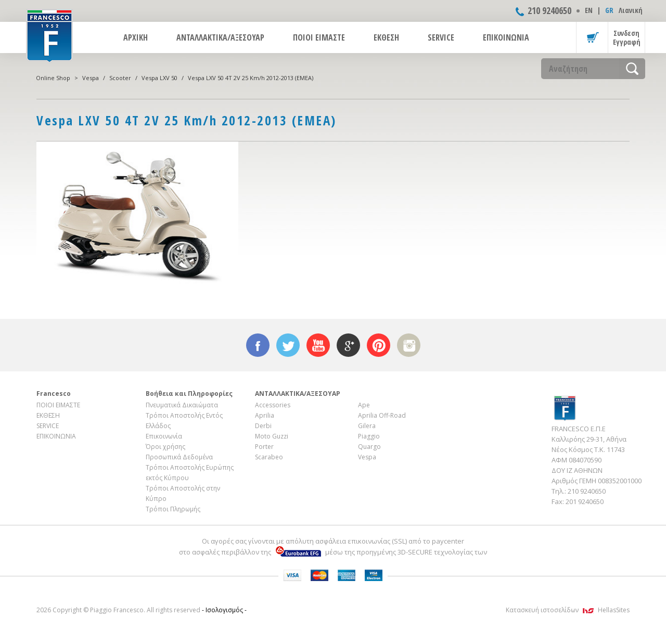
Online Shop (53, 78)
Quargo (369, 447)
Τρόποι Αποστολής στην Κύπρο (183, 493)
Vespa (91, 78)
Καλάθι (592, 37)
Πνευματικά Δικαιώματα (182, 405)
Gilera (367, 426)
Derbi (263, 426)
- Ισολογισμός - (224, 610)
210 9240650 (549, 10)
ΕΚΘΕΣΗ (386, 37)
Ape (364, 405)
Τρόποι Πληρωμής (173, 509)
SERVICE (441, 37)
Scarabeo (269, 457)
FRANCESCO (49, 35)
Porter (264, 447)
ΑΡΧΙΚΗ (136, 37)
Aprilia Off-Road (382, 415)
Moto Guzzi (272, 436)
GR (609, 10)
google (348, 345)
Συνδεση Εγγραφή (627, 37)
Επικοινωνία (164, 436)
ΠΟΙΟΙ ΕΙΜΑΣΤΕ (319, 37)
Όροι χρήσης (165, 447)
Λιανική (631, 10)
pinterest (379, 345)
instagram (409, 345)
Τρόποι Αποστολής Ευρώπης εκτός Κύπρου (190, 473)
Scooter (120, 78)
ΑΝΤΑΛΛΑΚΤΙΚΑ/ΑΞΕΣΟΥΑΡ (220, 37)
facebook (258, 345)
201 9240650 (585, 501)
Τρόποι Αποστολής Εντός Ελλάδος (184, 421)
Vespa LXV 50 (159, 78)
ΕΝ (589, 10)
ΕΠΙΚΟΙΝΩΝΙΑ (506, 37)
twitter (288, 345)
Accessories (273, 405)
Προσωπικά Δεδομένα (179, 457)
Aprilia (265, 415)
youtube (318, 345)
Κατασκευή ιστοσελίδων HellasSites (568, 610)
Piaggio (369, 436)
